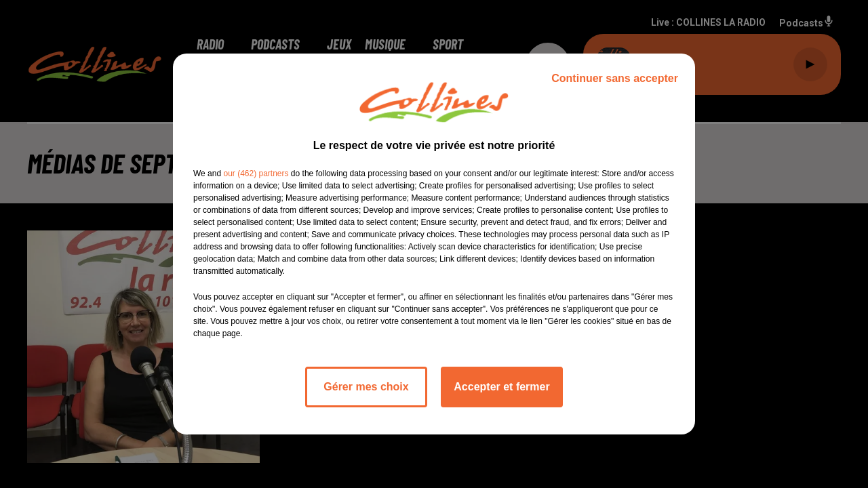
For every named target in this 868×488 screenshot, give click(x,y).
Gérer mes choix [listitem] (366, 387)
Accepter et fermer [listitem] (501, 387)
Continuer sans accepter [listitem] (615, 78)
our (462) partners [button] (256, 174)
